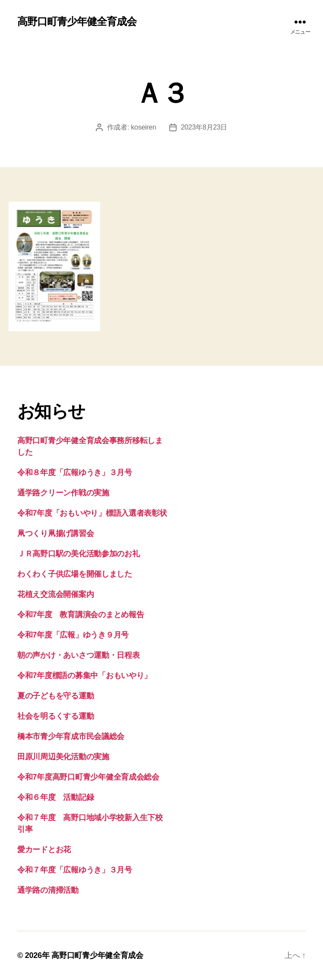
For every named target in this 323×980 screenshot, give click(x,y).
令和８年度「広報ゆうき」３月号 (75, 473)
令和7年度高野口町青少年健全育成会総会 (88, 777)
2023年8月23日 (204, 127)
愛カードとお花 (44, 850)
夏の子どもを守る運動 (55, 696)
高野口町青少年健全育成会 (77, 22)
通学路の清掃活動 (48, 890)
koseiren (143, 127)
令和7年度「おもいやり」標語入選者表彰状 (92, 513)
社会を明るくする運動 (55, 716)
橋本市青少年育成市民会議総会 (71, 736)
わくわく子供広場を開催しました (75, 574)
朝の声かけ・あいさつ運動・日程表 (79, 655)
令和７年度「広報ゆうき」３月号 (75, 870)
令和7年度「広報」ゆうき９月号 (73, 635)
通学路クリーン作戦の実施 (63, 493)
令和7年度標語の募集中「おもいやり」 (84, 676)
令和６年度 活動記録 (55, 797)
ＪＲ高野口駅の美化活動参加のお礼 (79, 554)
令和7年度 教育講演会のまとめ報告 (81, 615)
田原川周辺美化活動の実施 (63, 757)
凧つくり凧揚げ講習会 (55, 533)
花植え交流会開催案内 (55, 594)
